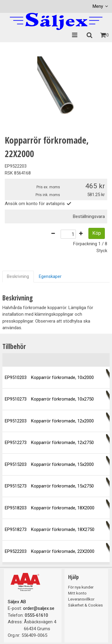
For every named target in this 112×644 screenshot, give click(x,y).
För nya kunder (81, 587)
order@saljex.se (39, 608)
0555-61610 (36, 615)
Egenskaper (50, 276)
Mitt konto (77, 593)
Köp (97, 233)
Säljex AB (17, 602)
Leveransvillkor (81, 599)
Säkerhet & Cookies (85, 605)
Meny (98, 6)
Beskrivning (18, 276)
